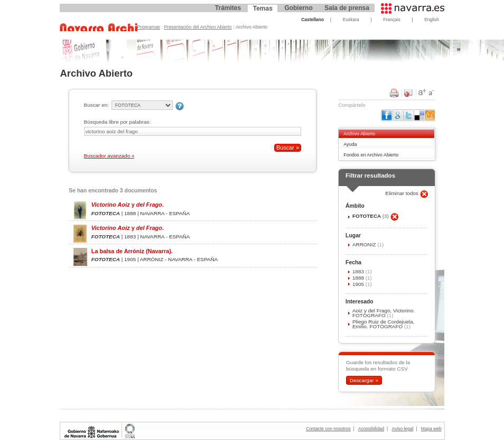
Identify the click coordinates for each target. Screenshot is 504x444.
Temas (263, 8)
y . (128, 205)
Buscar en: (96, 105)
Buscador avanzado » (109, 156)
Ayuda (350, 144)
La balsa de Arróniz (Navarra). (132, 251)
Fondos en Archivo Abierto (371, 155)
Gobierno (298, 8)
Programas (149, 27)
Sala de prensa (347, 8)
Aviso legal (403, 429)
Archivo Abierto (359, 134)
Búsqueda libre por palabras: (118, 122)
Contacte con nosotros (328, 429)
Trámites (228, 8)
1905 (359, 284)
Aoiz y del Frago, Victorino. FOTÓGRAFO (384, 313)
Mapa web (431, 429)
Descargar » (364, 380)
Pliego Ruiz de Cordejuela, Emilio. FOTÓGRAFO (383, 324)
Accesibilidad (371, 429)
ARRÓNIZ (365, 244)
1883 (359, 271)
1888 (359, 278)
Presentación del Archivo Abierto (198, 27)
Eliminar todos (403, 193)
